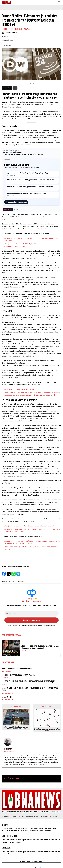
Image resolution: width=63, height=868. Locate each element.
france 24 (27, 567)
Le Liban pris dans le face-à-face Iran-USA (19, 675)
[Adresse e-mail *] (32, 613)
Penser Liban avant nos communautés (17, 668)
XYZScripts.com (40, 867)
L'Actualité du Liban (27, 651)
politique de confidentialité (36, 625)
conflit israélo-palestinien (15, 567)
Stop (15, 88)
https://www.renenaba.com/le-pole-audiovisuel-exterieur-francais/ (29, 526)
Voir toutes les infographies (16, 202)
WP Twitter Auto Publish (24, 867)
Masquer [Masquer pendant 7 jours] (16, 209)
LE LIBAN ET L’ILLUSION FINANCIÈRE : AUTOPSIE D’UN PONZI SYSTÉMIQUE (28, 681)
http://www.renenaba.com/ (10, 752)
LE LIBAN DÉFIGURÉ (9, 697)
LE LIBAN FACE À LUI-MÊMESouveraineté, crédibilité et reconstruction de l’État (30, 689)
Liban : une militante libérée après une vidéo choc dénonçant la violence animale (40, 647)
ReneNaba (15, 33)
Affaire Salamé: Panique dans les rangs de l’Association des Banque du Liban (16, 728)
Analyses (5, 678)
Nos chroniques (7, 671)
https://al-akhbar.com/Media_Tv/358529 (19, 389)
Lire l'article (7, 88)
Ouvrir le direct (8, 209)
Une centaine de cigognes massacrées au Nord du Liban (47, 730)
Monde (6, 29)
